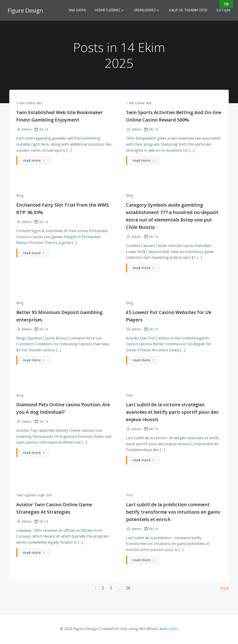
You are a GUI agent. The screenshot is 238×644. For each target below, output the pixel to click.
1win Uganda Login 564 (34, 496)
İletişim (224, 10)
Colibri (173, 630)
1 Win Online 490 (29, 103)
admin (24, 130)
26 (128, 589)
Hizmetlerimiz (110, 10)
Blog (20, 196)
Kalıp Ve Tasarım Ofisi (188, 10)
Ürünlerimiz (147, 10)
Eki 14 (41, 130)
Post (129, 396)
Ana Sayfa (77, 10)
